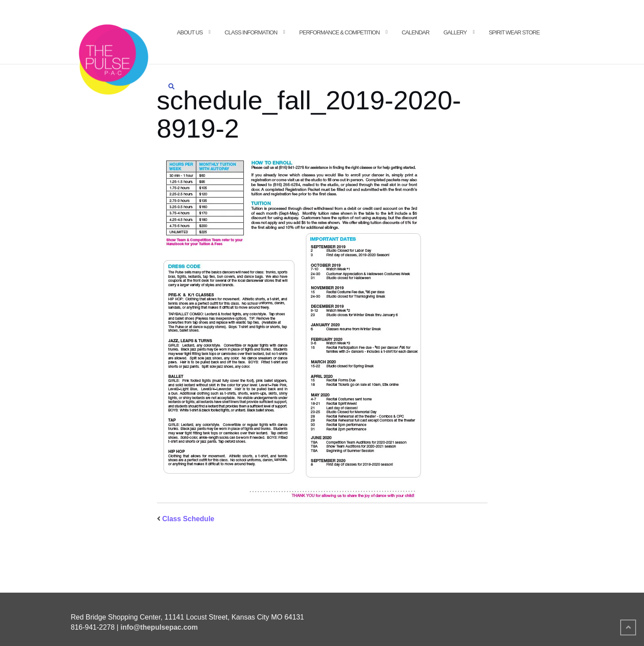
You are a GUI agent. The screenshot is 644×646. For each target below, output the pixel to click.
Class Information (251, 32)
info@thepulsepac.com (159, 627)
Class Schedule (188, 519)
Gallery (455, 32)
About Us (190, 32)
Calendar (415, 32)
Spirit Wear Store (514, 32)
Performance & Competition (339, 32)
